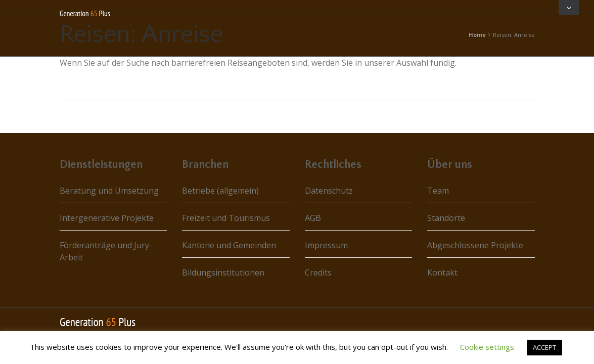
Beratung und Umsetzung (109, 191)
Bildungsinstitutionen (223, 272)
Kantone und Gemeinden (229, 245)
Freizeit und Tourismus (226, 218)
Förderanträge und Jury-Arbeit (106, 251)
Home (477, 35)
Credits (318, 272)
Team (438, 191)
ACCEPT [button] (544, 347)
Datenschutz (329, 191)
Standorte (446, 218)
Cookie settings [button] (487, 347)
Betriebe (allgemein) (220, 191)
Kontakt (442, 272)
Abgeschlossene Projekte (475, 245)
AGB (313, 218)
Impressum (326, 245)
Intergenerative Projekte (107, 218)
